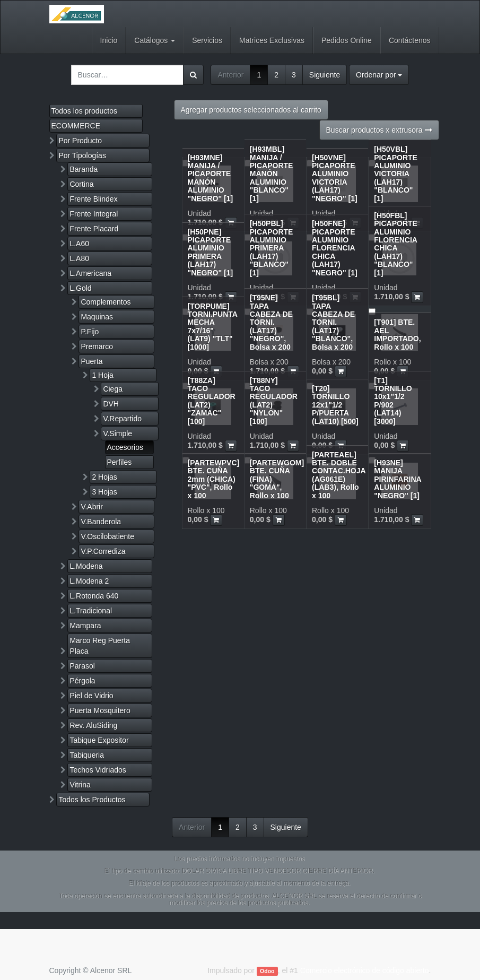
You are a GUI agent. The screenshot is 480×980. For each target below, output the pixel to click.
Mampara (85, 626)
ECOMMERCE (76, 126)
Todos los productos (85, 111)
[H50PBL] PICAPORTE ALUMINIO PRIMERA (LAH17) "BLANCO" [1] (272, 248)
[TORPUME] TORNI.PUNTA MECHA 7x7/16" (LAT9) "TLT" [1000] (213, 327)
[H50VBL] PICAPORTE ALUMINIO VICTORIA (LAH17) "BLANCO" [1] (396, 174)
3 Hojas (104, 492)
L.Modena (86, 566)
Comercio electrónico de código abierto (365, 970)
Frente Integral (94, 214)
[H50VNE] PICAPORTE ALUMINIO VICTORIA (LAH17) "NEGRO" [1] (335, 178)
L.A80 (79, 258)
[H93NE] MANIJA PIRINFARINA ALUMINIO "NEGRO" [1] (398, 479)
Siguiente (325, 75)
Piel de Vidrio (91, 696)
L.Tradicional (91, 611)
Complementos (106, 302)
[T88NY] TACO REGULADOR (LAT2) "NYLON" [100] (274, 401)
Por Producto (80, 141)
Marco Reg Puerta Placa (100, 646)
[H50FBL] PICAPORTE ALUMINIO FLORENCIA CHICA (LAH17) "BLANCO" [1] (396, 244)
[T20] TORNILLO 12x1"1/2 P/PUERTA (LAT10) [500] (335, 405)
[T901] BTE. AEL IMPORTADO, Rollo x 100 (397, 334)
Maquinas (97, 317)
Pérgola (82, 681)
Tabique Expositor (99, 740)
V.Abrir (92, 507)
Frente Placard (94, 229)
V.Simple (117, 433)
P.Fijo (90, 332)
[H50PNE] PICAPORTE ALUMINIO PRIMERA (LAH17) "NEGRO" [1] (211, 252)
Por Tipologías (82, 155)
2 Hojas (104, 477)
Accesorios (125, 447)
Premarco (97, 346)
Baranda (84, 169)
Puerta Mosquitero (100, 710)
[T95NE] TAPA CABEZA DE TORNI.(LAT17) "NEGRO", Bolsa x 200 (271, 322)
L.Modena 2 (89, 581)
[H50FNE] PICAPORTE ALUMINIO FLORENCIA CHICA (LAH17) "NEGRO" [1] (335, 248)
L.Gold (80, 288)
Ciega (113, 389)
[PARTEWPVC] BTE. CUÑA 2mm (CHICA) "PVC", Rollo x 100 (214, 479)
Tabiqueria (87, 755)
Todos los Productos (92, 800)
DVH (111, 404)
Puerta (91, 361)
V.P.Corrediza (103, 551)
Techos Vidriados (98, 770)
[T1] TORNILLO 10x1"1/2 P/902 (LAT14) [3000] (393, 401)
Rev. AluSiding (93, 725)
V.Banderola (101, 522)
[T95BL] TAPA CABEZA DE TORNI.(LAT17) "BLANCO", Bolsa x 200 (333, 322)
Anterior (230, 75)
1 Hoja (102, 375)
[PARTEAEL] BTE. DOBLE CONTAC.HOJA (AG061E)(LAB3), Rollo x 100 (339, 475)
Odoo (267, 971)
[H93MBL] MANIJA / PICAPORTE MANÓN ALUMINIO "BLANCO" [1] (272, 174)
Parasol (82, 666)
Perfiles (120, 462)
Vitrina (80, 785)
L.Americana (90, 273)
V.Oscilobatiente (107, 536)
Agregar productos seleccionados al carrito (251, 110)
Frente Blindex (93, 199)
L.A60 (79, 244)
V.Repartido (122, 419)
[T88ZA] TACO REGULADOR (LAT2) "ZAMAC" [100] (212, 401)
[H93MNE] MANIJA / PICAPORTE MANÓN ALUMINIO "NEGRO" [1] (211, 178)
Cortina (81, 184)
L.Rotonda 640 (94, 596)
